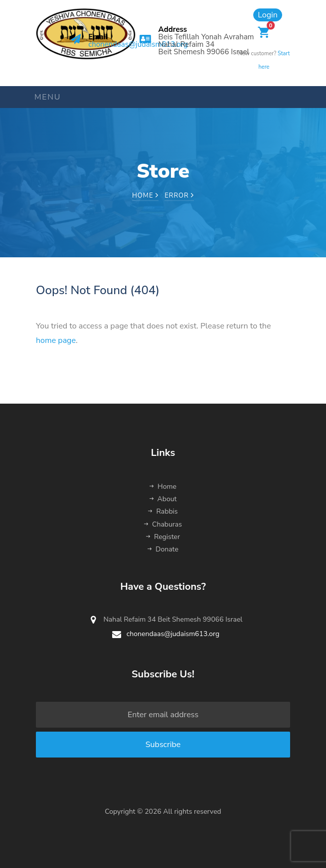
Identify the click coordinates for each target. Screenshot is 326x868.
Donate (163, 549)
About (163, 499)
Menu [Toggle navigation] (48, 97)
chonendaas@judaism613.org (138, 44)
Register (163, 537)
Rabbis (163, 511)
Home (145, 196)
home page (56, 340)
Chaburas (163, 524)
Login (268, 15)
